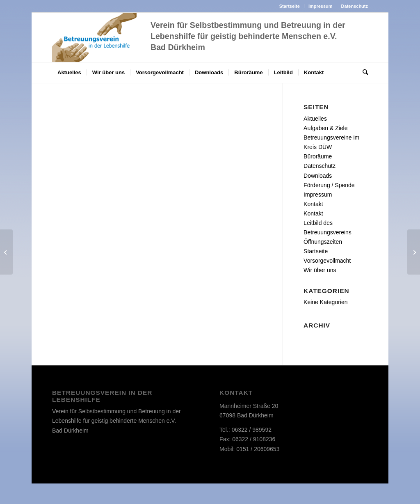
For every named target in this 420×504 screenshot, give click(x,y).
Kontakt (313, 204)
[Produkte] (6, 252)
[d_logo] (94, 37)
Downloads (318, 176)
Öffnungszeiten (323, 242)
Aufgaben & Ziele (325, 128)
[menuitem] (290, 6)
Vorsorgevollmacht (327, 261)
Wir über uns (320, 270)
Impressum (321, 6)
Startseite (290, 6)
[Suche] (363, 73)
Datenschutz (355, 6)
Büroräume (318, 156)
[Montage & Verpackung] (414, 252)
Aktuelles (315, 119)
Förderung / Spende (329, 185)
